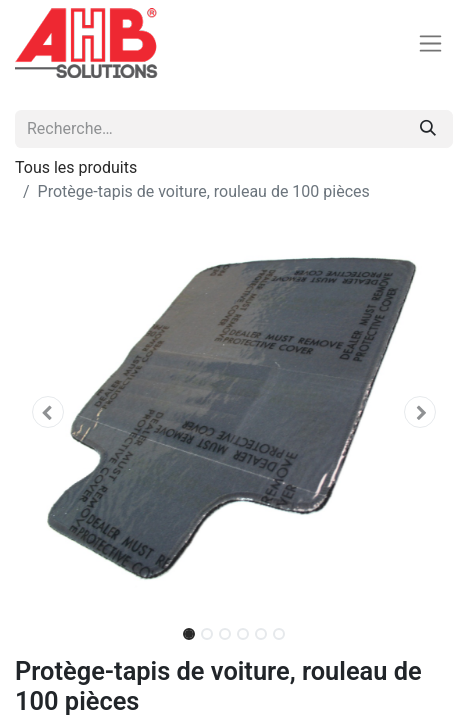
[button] (48, 412)
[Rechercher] (428, 129)
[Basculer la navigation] (430, 43)
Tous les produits (76, 167)
